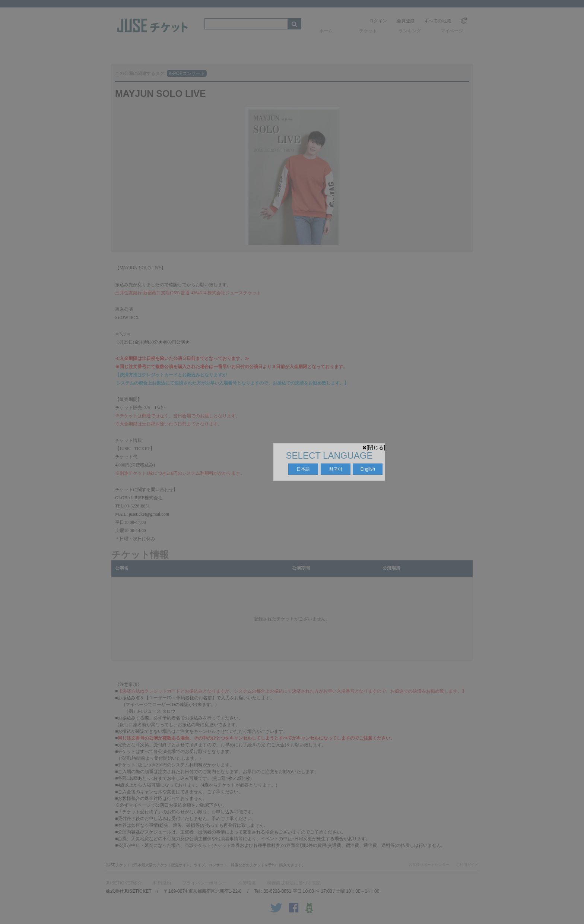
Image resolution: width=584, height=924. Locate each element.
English (368, 469)
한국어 (336, 469)
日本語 (303, 469)
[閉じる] (374, 447)
